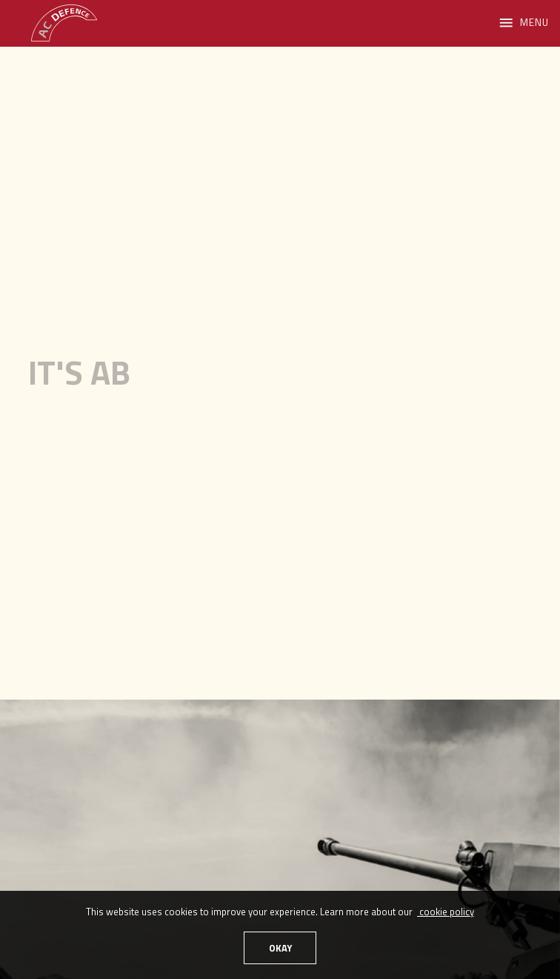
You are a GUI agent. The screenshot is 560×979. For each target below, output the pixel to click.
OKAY (280, 948)
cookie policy (446, 912)
